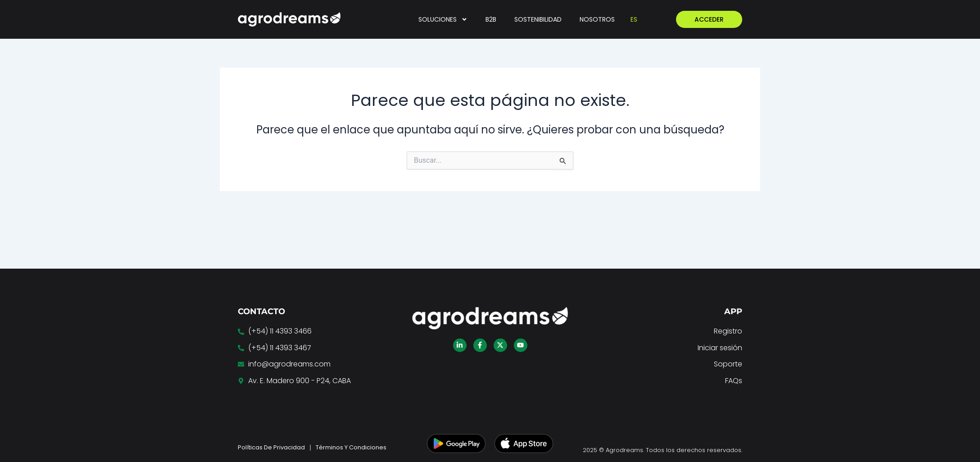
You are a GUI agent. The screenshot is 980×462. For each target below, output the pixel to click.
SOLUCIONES (443, 19)
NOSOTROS (597, 19)
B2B (491, 19)
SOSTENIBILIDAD (538, 19)
